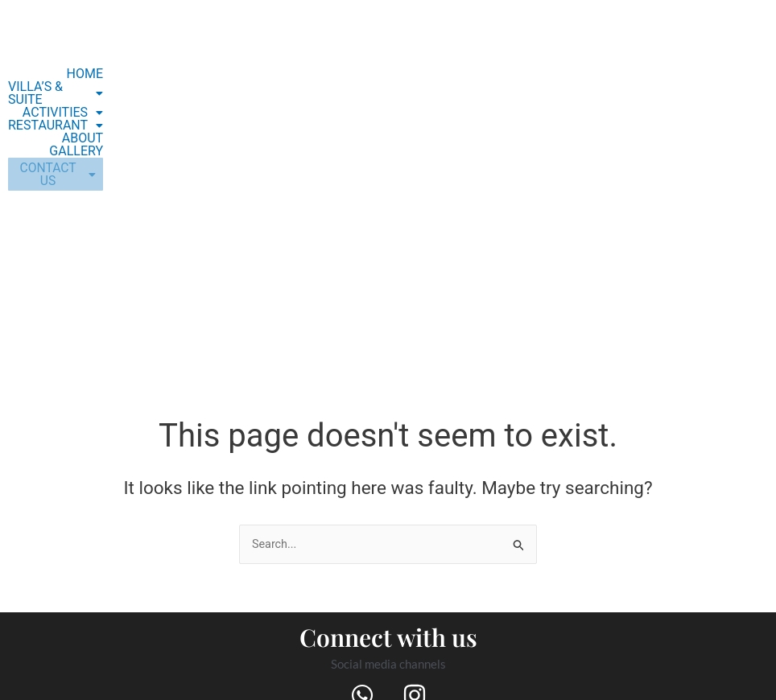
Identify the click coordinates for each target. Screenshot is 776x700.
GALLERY (99, 126)
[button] (72, 87)
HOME (107, 74)
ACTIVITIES (85, 100)
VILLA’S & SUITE (72, 87)
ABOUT (51, 126)
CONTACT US (67, 156)
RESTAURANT (78, 113)
